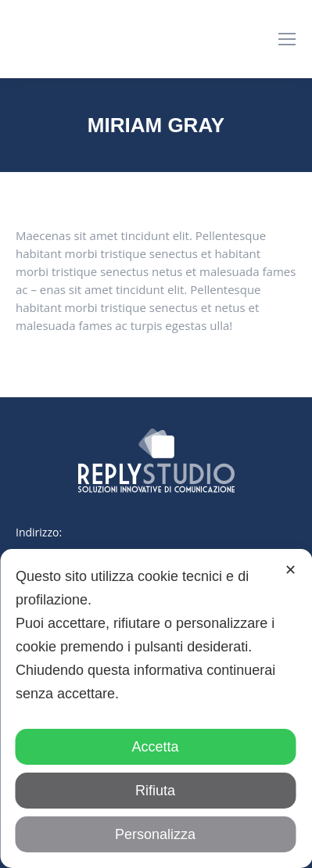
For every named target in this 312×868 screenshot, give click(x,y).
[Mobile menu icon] (287, 39)
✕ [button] (290, 570)
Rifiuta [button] (155, 791)
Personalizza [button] (155, 834)
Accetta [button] (155, 747)
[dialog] (156, 708)
